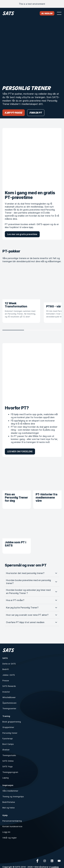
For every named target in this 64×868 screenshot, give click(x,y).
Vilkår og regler (10, 838)
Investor (6, 692)
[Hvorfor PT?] (32, 373)
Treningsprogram (10, 772)
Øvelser (6, 750)
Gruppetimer (8, 727)
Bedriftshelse (9, 802)
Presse (6, 681)
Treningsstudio (9, 755)
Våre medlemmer (10, 791)
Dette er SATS (9, 664)
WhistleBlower (9, 697)
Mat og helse (9, 808)
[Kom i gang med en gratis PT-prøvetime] (32, 157)
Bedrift (6, 669)
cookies (55, 867)
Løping (6, 778)
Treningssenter (9, 709)
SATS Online (8, 761)
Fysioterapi (8, 739)
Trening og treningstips (13, 797)
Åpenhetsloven (9, 703)
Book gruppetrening (12, 722)
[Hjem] (8, 13)
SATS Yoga (7, 767)
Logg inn (6, 832)
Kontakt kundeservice (12, 826)
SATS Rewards (9, 686)
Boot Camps (8, 744)
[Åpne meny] (59, 13)
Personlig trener (10, 733)
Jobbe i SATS (9, 675)
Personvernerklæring (12, 821)
